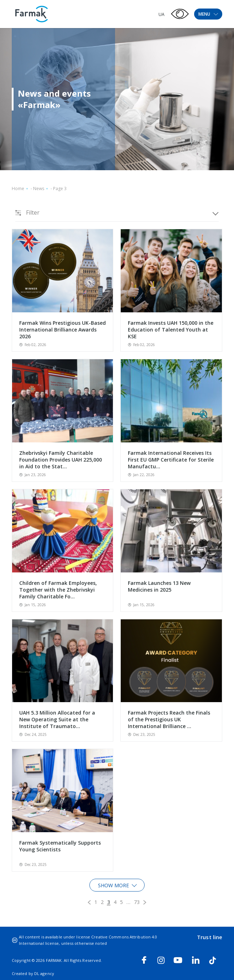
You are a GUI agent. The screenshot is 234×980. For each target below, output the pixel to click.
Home (18, 189)
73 (137, 902)
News (39, 189)
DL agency (44, 973)
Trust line (210, 937)
